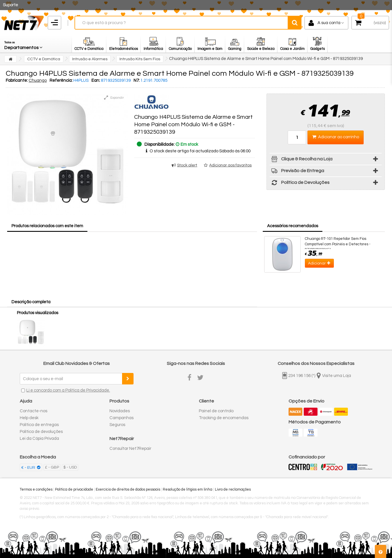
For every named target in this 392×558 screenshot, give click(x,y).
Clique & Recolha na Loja (301, 160)
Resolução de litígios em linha (188, 489)
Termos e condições (36, 489)
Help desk (29, 418)
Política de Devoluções (300, 183)
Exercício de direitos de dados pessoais (128, 489)
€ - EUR (29, 468)
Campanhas (121, 418)
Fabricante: (17, 80)
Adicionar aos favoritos (230, 165)
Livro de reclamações (233, 489)
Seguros (117, 425)
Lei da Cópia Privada (39, 439)
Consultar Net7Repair (130, 449)
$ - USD (70, 467)
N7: (137, 80)
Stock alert (187, 165)
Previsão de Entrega (297, 172)
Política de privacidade (74, 489)
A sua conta (329, 23)
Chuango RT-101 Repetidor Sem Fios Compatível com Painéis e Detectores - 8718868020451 (338, 244)
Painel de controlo (216, 411)
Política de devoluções (41, 432)
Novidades (120, 411)
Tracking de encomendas (224, 418)
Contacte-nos (34, 411)
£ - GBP (52, 467)
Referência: (61, 80)
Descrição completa (31, 302)
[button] (24, 44)
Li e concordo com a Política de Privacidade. (68, 390)
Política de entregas (39, 425)
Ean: (96, 80)
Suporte (10, 5)
